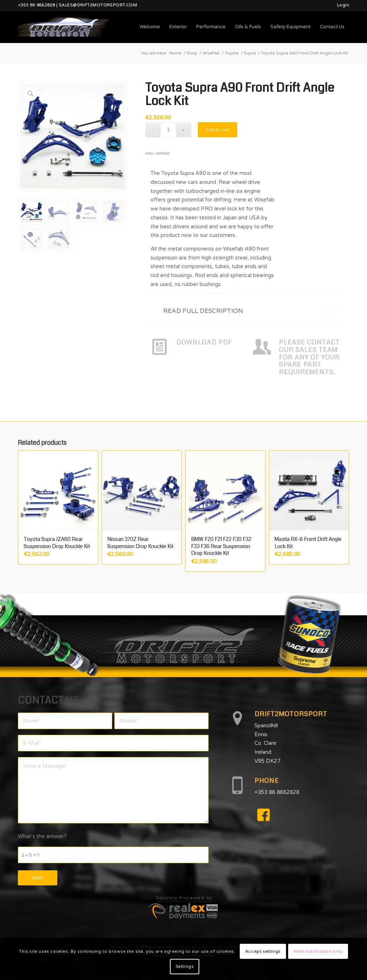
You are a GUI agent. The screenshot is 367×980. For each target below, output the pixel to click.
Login (343, 5)
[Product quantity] (168, 130)
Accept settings (263, 951)
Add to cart (218, 130)
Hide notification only (318, 951)
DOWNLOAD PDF (204, 342)
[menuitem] (341, 5)
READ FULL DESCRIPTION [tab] (250, 310)
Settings (185, 966)
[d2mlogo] (63, 27)
